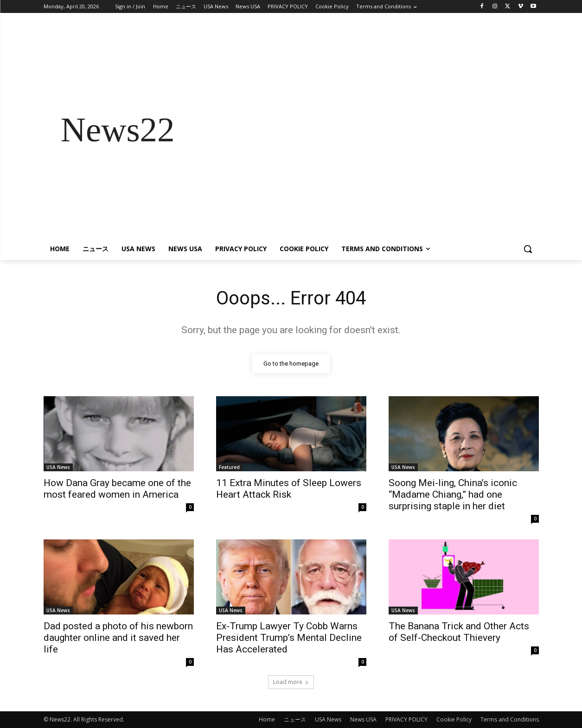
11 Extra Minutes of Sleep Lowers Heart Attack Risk (289, 489)
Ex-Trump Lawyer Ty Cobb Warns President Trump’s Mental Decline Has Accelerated (289, 638)
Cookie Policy (454, 719)
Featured (229, 467)
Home (267, 719)
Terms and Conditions (510, 719)
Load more (291, 682)
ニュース (295, 719)
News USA (363, 719)
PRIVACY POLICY (406, 719)
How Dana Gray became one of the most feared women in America (117, 489)
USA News (58, 467)
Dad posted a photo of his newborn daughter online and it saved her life (118, 638)
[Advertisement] (365, 130)
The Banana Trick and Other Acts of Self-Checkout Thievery (459, 632)
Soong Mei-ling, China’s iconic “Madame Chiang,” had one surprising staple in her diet (453, 494)
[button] (528, 249)
